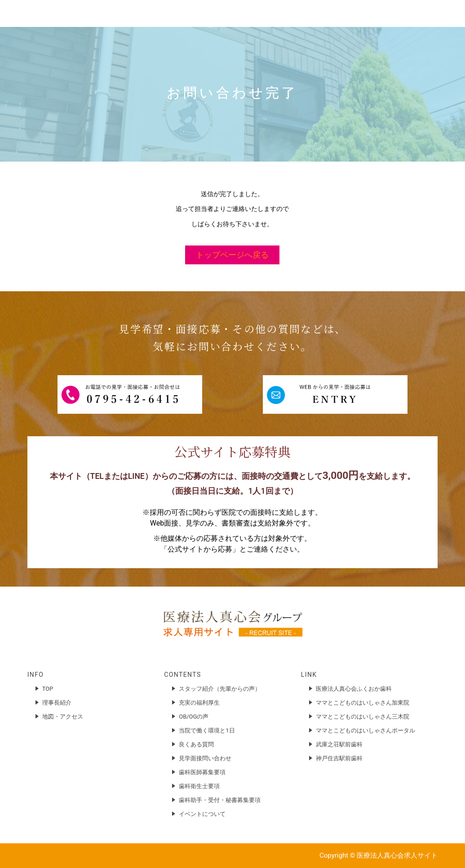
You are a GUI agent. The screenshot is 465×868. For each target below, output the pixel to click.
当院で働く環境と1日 (207, 730)
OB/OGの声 (194, 717)
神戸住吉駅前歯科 (339, 758)
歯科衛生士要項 (199, 786)
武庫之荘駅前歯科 (339, 744)
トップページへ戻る (232, 255)
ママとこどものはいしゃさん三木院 (363, 717)
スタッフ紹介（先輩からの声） (220, 689)
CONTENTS (182, 675)
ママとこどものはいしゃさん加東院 (363, 703)
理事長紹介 (57, 703)
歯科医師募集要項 (202, 772)
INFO (36, 675)
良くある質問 (196, 744)
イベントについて (202, 814)
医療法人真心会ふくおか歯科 (354, 689)
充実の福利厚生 (199, 703)
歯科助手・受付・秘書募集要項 (220, 800)
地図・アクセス (63, 717)
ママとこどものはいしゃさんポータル (365, 730)
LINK (309, 675)
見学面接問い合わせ (205, 758)
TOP (48, 689)
